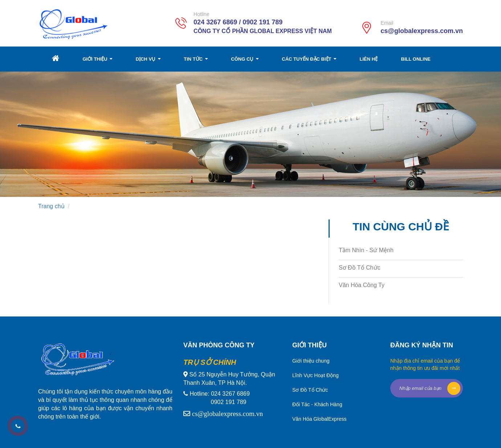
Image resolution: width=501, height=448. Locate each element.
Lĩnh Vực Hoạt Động (315, 375)
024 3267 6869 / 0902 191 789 (238, 22)
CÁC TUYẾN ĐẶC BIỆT (309, 59)
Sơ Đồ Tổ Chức (360, 268)
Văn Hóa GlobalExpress (319, 419)
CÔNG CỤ (245, 59)
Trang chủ (51, 206)
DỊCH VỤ (148, 59)
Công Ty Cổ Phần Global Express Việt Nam (263, 31)
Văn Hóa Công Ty (362, 285)
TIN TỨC (196, 59)
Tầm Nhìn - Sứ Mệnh (366, 250)
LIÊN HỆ (369, 59)
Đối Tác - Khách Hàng (317, 404)
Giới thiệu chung (311, 361)
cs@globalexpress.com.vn (422, 31)
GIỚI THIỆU (97, 59)
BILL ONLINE (416, 59)
